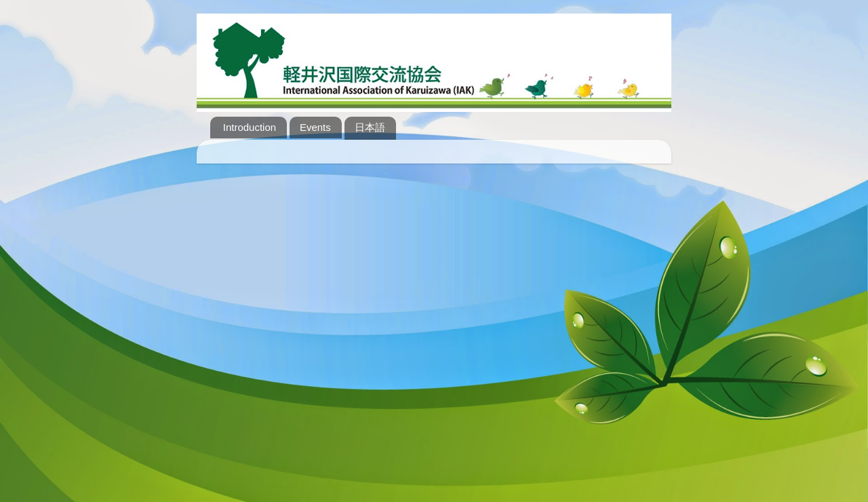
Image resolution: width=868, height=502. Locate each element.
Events (315, 127)
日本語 (370, 127)
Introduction (250, 127)
